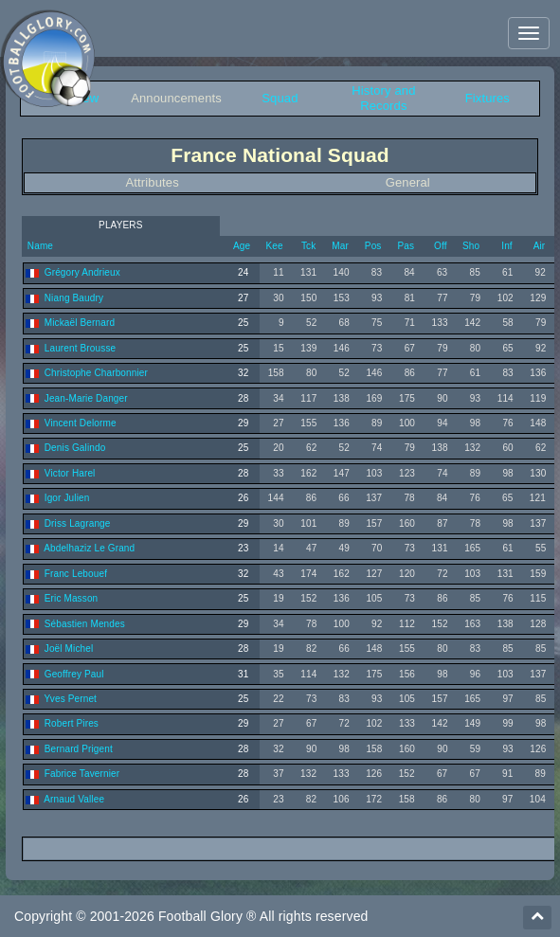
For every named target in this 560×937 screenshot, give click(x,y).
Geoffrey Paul (74, 674)
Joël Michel (69, 649)
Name (39, 246)
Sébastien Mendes (85, 624)
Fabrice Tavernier (82, 774)
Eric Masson (72, 598)
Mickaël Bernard (80, 323)
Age (242, 246)
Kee (275, 246)
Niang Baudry (74, 298)
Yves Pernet (71, 699)
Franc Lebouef (76, 574)
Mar (340, 246)
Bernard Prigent (79, 749)
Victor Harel (70, 473)
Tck (308, 246)
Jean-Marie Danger (86, 398)
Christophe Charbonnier (96, 373)
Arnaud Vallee (74, 799)
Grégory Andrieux (82, 272)
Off (441, 246)
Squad (280, 98)
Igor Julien (67, 498)
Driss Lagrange (78, 523)
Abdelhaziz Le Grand (89, 548)
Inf (507, 246)
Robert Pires (72, 723)
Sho (471, 246)
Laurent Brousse (80, 348)
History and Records (383, 98)
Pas (406, 246)
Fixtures (488, 98)
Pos (373, 246)
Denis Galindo (75, 448)
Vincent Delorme (81, 423)
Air (540, 246)
